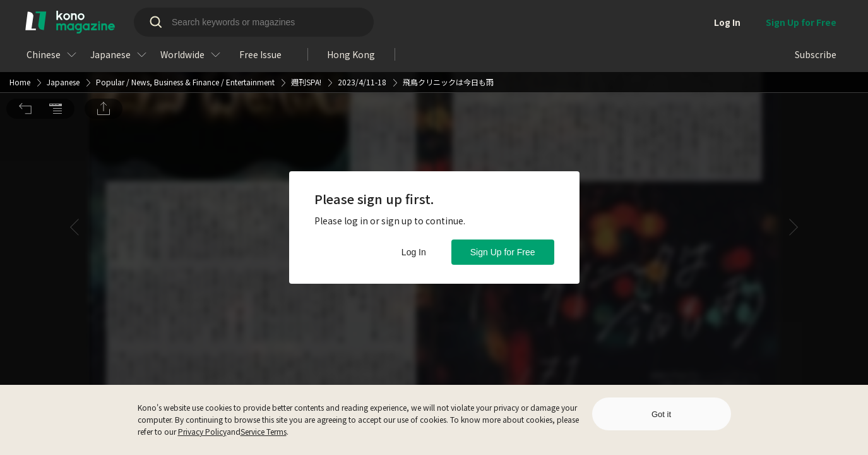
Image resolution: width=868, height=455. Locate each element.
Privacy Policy (202, 431)
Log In (414, 252)
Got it (661, 414)
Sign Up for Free (503, 252)
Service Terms (264, 431)
